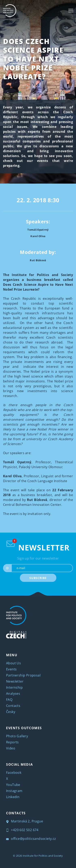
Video (11, 748)
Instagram (14, 791)
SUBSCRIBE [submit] (38, 578)
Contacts (13, 706)
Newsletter (15, 681)
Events (11, 669)
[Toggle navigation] (71, 11)
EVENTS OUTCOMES (24, 728)
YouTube (13, 785)
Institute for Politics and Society (43, 856)
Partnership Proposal (23, 675)
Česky (11, 712)
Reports (12, 742)
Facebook (14, 773)
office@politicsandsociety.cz (31, 839)
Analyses (13, 694)
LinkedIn (13, 797)
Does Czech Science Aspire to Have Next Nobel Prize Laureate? (33, 59)
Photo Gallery (17, 736)
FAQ (9, 700)
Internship (14, 687)
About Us (13, 663)
